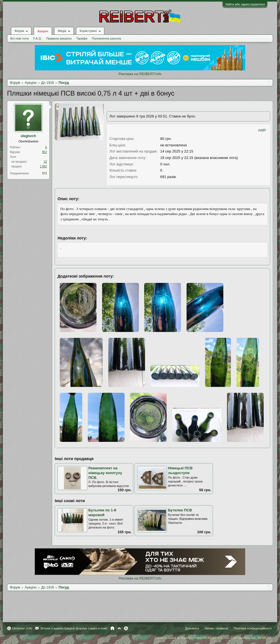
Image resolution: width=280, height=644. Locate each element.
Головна (112, 628)
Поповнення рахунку (106, 38)
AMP (262, 130)
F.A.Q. (37, 38)
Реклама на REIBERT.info (140, 74)
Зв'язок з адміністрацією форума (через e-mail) (74, 628)
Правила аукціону (59, 38)
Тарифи (82, 38)
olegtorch (28, 136)
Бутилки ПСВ (180, 510)
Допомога (192, 628)
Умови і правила (216, 628)
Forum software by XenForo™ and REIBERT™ (213, 638)
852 (44, 152)
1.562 (43, 166)
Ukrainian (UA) (22, 628)
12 (45, 162)
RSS (126, 628)
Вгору (119, 628)
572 (44, 173)
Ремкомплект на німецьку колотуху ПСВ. (105, 473)
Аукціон (43, 31)
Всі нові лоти (19, 38)
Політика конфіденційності (253, 628)
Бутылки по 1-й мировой (102, 513)
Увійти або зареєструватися (245, 4)
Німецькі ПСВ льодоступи (180, 470)
